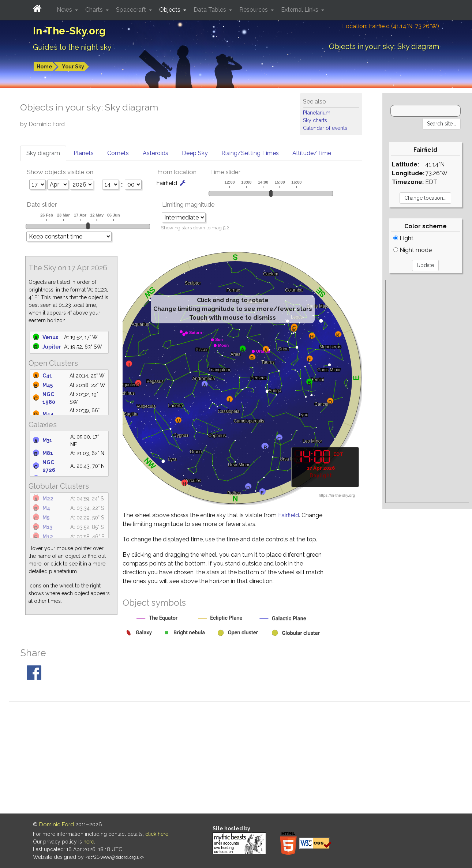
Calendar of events (325, 128)
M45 (48, 385)
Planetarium (317, 113)
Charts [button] (95, 10)
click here (157, 834)
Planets (84, 153)
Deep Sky (195, 153)
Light (403, 238)
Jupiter (52, 347)
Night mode (413, 250)
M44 (48, 414)
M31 (47, 440)
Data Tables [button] (211, 10)
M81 (48, 453)
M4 (46, 508)
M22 (48, 499)
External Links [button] (300, 10)
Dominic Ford (57, 824)
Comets (118, 153)
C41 (47, 376)
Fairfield (289, 515)
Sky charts (315, 120)
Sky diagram (43, 153)
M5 (46, 518)
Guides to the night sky (72, 47)
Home (44, 67)
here (89, 842)
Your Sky (73, 67)
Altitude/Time (312, 153)
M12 (48, 537)
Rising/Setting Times (250, 153)
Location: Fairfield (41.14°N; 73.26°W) (391, 26)
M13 (47, 527)
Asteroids (156, 153)
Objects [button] (171, 10)
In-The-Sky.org (69, 31)
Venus (50, 337)
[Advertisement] (427, 391)
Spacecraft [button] (132, 10)
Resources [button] (254, 10)
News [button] (65, 10)
